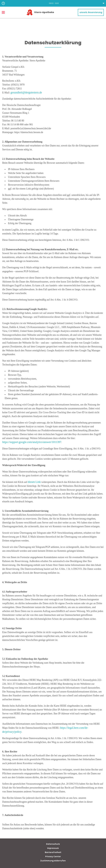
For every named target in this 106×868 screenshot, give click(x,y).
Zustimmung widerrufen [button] (53, 861)
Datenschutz (53, 844)
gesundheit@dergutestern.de (26, 92)
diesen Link (34, 482)
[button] (53, 3)
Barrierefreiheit (53, 852)
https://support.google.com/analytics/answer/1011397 (32, 442)
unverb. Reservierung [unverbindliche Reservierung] (91, 12)
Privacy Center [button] (53, 856)
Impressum (53, 848)
